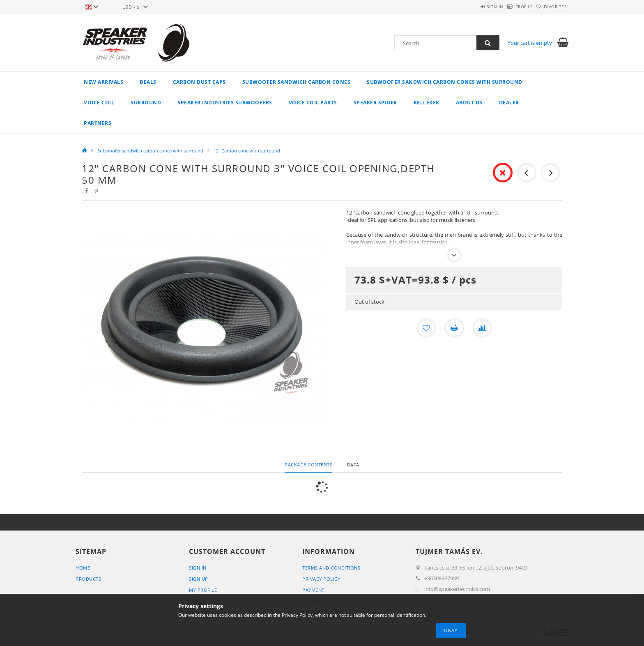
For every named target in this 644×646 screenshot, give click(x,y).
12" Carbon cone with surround (247, 151)
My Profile (203, 590)
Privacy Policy (321, 579)
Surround (146, 103)
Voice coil (99, 103)
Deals (148, 82)
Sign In (198, 568)
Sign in (474, 7)
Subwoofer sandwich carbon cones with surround (445, 82)
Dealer (509, 103)
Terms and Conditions (331, 568)
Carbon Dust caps (199, 82)
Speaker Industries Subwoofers (225, 103)
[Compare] (482, 328)
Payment (313, 590)
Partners (98, 123)
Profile (512, 7)
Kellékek (427, 103)
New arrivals (103, 82)
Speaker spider (375, 103)
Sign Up (199, 579)
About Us (469, 103)
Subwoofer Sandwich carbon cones (297, 82)
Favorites (551, 7)
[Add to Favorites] (426, 328)
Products (88, 579)
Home (83, 568)
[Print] (454, 328)
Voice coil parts (313, 103)
